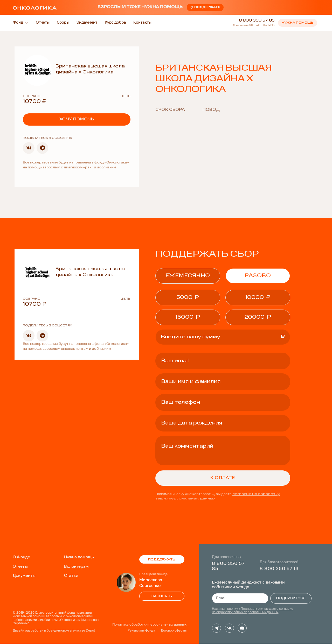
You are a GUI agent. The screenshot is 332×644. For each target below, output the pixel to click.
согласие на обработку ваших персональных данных (253, 611)
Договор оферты (174, 631)
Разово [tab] (258, 276)
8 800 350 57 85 (257, 21)
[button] (29, 148)
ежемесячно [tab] (188, 276)
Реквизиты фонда (141, 631)
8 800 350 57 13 (279, 569)
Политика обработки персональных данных (149, 625)
